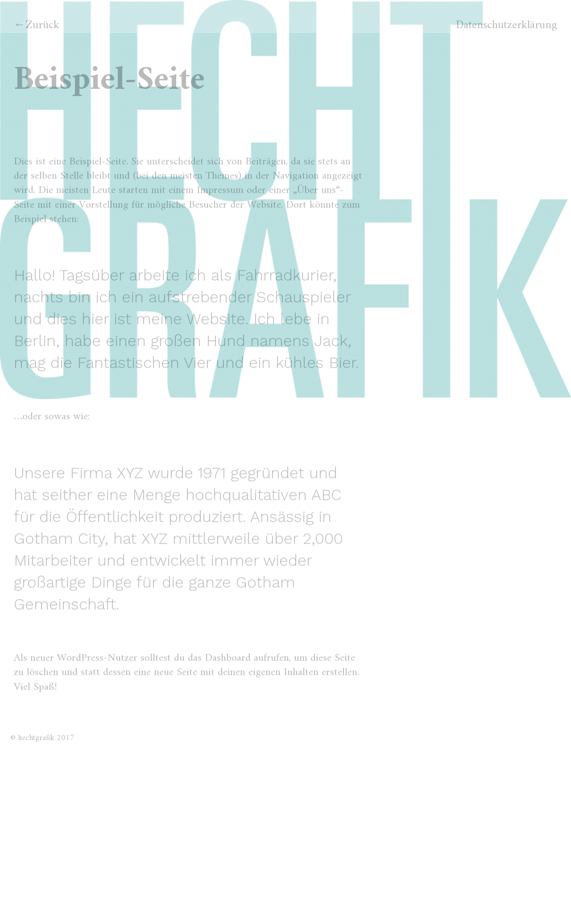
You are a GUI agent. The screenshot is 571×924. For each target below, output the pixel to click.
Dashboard (228, 667)
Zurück (42, 25)
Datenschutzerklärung (507, 25)
